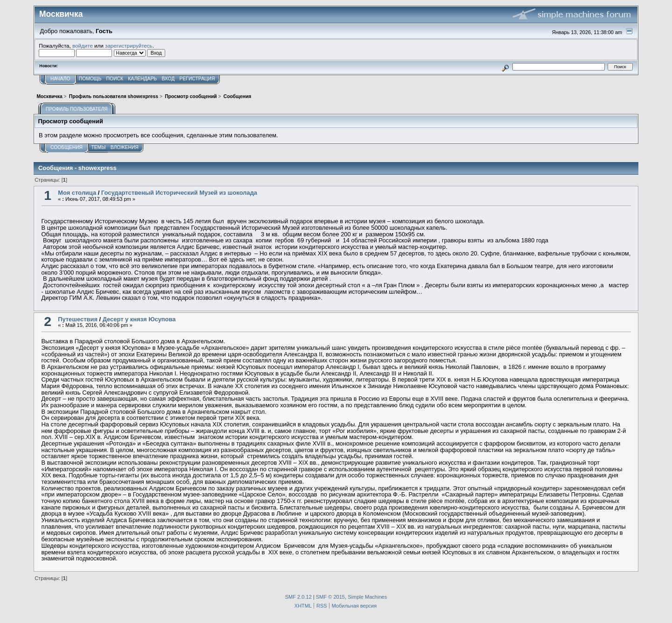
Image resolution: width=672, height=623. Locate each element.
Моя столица (77, 193)
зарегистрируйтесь (129, 46)
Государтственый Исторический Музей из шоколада (179, 193)
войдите (83, 46)
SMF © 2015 (330, 597)
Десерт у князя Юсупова (139, 319)
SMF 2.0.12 (298, 597)
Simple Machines (367, 597)
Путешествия (78, 319)
